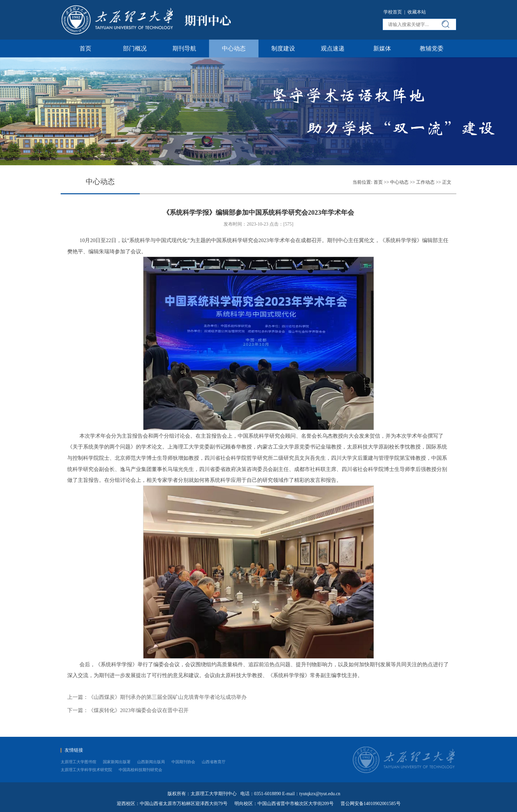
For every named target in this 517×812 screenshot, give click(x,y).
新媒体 (382, 48)
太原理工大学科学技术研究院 (86, 770)
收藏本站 (417, 12)
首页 (85, 48)
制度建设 (283, 48)
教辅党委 (432, 48)
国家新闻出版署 (117, 762)
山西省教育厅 (214, 762)
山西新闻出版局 (151, 762)
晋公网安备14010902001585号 (371, 804)
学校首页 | (395, 12)
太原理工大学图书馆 (78, 762)
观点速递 (333, 48)
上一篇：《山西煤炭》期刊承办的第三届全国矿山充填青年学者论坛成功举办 (157, 697)
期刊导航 (184, 48)
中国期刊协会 (183, 762)
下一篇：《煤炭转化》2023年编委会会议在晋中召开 (128, 710)
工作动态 (425, 182)
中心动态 (234, 48)
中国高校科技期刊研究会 (140, 770)
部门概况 (135, 48)
